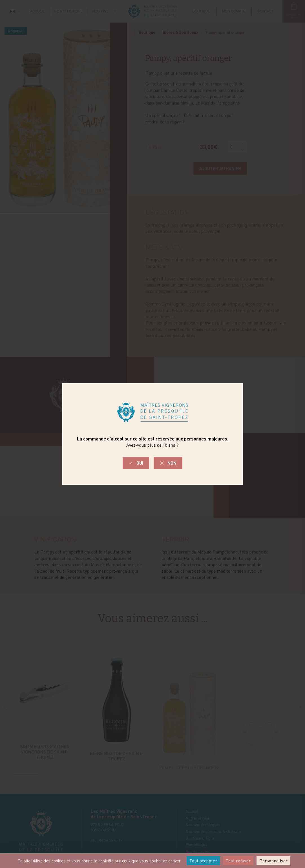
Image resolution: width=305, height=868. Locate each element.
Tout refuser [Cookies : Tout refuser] (238, 861)
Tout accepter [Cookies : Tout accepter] (203, 861)
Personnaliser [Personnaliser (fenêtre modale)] (273, 861)
